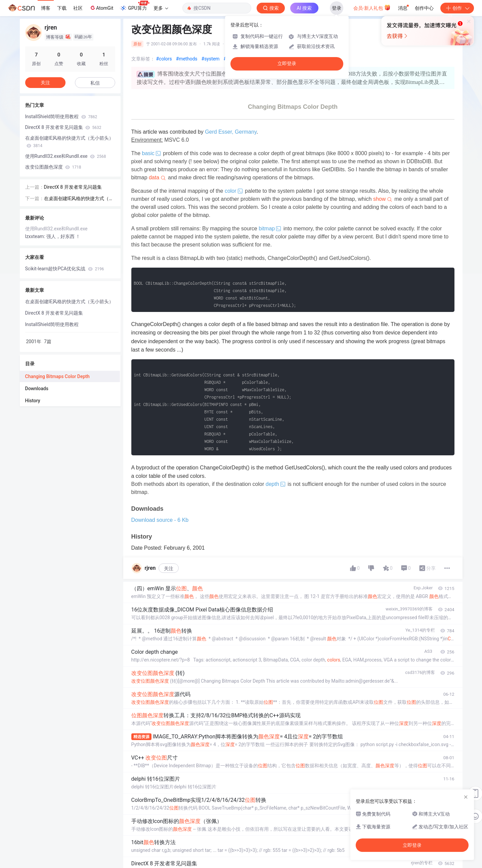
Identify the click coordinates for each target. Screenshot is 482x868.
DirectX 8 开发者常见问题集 (63, 127)
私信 (95, 83)
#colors (164, 59)
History (33, 401)
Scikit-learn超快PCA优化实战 (65, 269)
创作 (457, 8)
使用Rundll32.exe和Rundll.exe (66, 156)
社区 (78, 8)
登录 (337, 8)
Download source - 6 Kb (160, 520)
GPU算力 (135, 6)
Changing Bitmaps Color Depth (57, 376)
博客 (46, 8)
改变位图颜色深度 (53, 167)
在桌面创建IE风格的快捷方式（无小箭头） (70, 142)
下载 (62, 8)
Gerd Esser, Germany (231, 132)
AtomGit (101, 8)
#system (211, 59)
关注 (169, 568)
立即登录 (287, 64)
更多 (161, 8)
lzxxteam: (36, 236)
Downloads (37, 389)
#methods (187, 59)
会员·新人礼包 (372, 7)
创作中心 (424, 8)
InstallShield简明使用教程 (61, 117)
